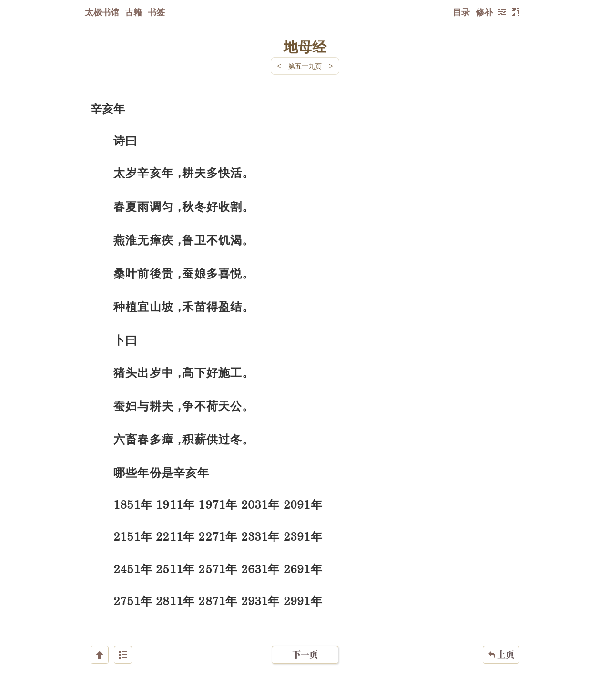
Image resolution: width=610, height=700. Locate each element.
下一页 (305, 643)
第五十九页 (305, 66)
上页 (501, 643)
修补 (484, 12)
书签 (156, 12)
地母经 (305, 46)
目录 (461, 12)
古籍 (133, 12)
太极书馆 (102, 12)
